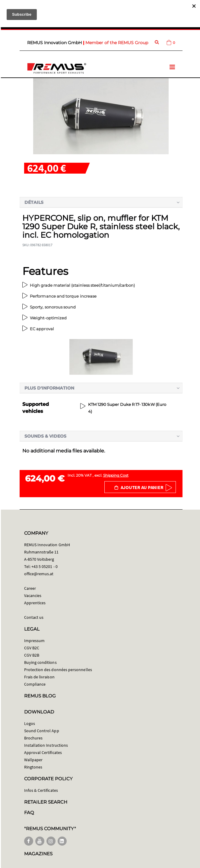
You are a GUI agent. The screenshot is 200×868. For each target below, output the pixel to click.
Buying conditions (40, 662)
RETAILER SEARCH (46, 802)
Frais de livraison (39, 677)
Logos (30, 723)
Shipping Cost (116, 475)
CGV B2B (32, 655)
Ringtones (33, 767)
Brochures (33, 738)
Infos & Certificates (41, 790)
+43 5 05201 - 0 (44, 566)
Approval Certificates (43, 752)
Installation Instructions (46, 745)
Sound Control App (42, 731)
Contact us (34, 617)
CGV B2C (32, 648)
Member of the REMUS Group (117, 43)
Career (30, 588)
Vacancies (33, 596)
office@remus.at (39, 574)
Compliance (35, 684)
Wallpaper (33, 760)
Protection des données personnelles (58, 670)
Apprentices (35, 603)
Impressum (35, 641)
